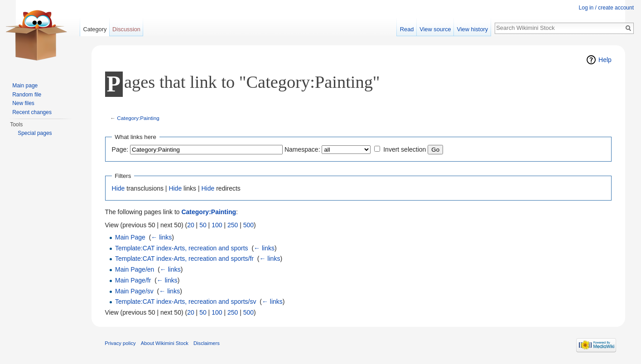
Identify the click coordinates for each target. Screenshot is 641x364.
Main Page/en (135, 269)
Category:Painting (138, 118)
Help (605, 60)
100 (217, 225)
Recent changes (32, 112)
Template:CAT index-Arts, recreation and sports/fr (184, 259)
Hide (118, 188)
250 (233, 225)
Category (95, 29)
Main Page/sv (134, 291)
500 (248, 225)
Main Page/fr (133, 280)
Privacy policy (120, 343)
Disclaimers (207, 343)
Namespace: (302, 149)
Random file (27, 95)
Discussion (126, 29)
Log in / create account (606, 8)
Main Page (130, 237)
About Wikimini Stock (165, 343)
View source (435, 29)
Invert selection (405, 149)
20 (191, 225)
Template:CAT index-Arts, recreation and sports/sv (186, 302)
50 (203, 225)
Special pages (35, 133)
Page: (120, 149)
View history (472, 29)
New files (23, 103)
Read (407, 29)
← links (161, 237)
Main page (25, 86)
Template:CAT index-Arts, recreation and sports (182, 248)
